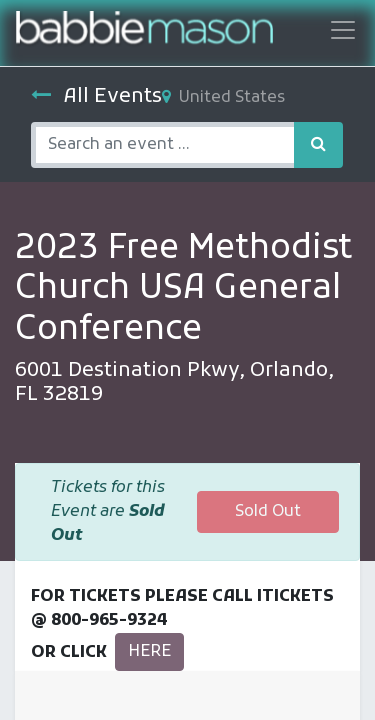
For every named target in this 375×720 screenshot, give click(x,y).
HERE (149, 652)
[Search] (318, 145)
